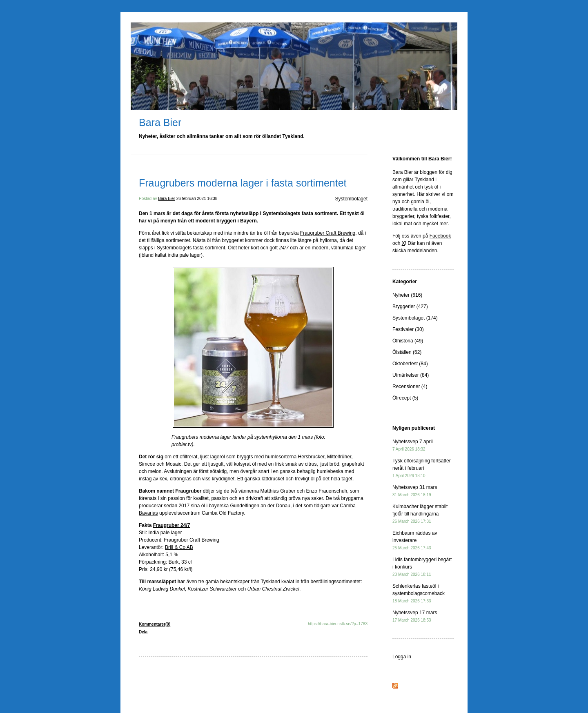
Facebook (440, 236)
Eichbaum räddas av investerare (415, 540)
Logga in (402, 657)
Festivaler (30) (408, 329)
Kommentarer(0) (155, 624)
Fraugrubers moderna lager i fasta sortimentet (243, 183)
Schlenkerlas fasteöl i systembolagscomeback (419, 593)
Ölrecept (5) (405, 398)
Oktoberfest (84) (410, 364)
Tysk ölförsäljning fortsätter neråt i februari (422, 468)
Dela (143, 632)
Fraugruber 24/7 (172, 525)
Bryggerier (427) (410, 307)
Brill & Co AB (179, 547)
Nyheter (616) (407, 295)
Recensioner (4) (410, 386)
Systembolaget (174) (415, 318)
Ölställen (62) (407, 352)
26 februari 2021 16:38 (197, 199)
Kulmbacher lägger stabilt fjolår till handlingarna (420, 514)
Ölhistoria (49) (408, 341)
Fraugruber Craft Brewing (328, 233)
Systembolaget (351, 199)
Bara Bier (160, 122)
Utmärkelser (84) (411, 375)
